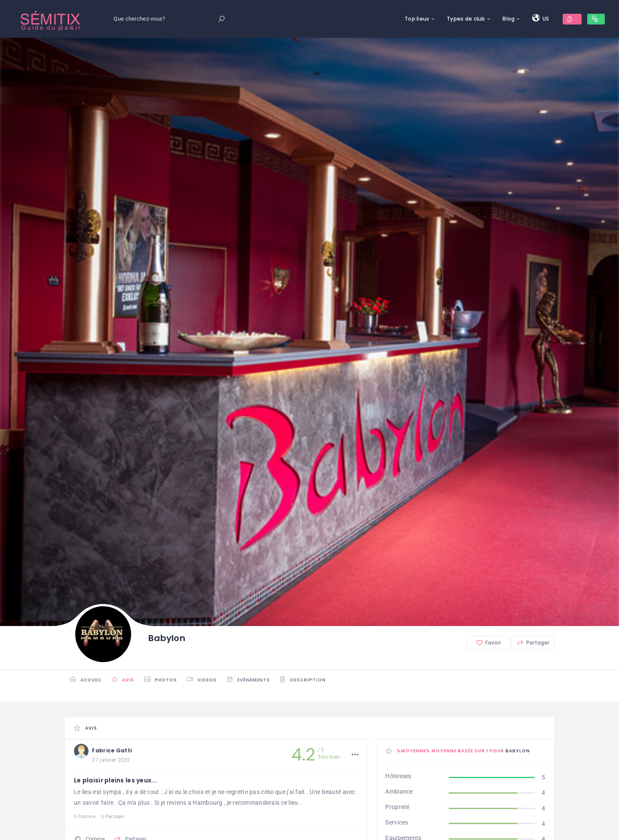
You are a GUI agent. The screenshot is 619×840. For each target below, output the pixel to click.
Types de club (410, 19)
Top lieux (361, 19)
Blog (453, 19)
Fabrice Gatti (122, 751)
